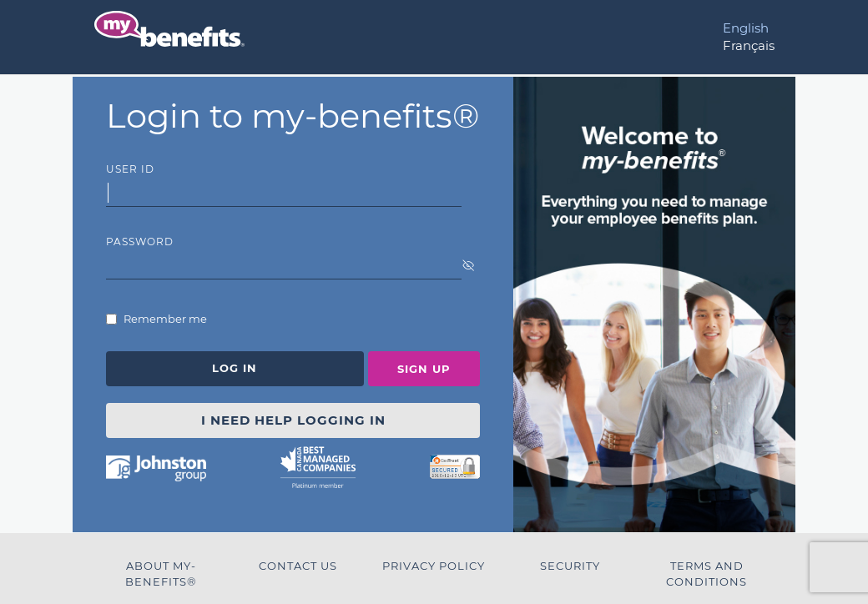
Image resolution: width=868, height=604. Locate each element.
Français (749, 45)
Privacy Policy (434, 566)
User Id (130, 169)
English (746, 28)
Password (140, 242)
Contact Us (298, 566)
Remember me (164, 319)
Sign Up (424, 369)
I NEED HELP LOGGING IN (293, 420)
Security (570, 566)
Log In (235, 368)
